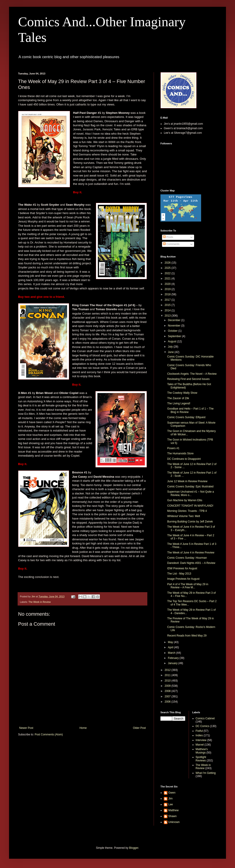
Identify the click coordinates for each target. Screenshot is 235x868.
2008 (168, 691)
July (171, 347)
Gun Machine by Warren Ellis (185, 500)
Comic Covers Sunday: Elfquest (186, 417)
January (173, 663)
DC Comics (203, 726)
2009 (168, 686)
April (171, 647)
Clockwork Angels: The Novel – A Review (192, 374)
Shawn (173, 816)
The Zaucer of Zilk (178, 398)
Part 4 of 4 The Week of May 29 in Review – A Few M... (188, 586)
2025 (168, 268)
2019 (168, 289)
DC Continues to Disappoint (184, 459)
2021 (168, 279)
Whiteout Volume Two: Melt (184, 516)
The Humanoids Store (180, 453)
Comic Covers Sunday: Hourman (187, 558)
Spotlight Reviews (201, 759)
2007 (168, 696)
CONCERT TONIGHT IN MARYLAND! (190, 506)
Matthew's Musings (202, 751)
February (174, 658)
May (171, 642)
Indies (199, 735)
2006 (168, 702)
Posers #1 (173, 448)
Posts (168, 237)
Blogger (134, 848)
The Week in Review (40, 602)
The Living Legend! (179, 403)
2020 (168, 284)
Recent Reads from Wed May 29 (187, 636)
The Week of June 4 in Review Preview (191, 553)
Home (83, 728)
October (173, 331)
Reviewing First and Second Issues (188, 379)
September (175, 336)
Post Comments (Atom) (49, 734)
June (171, 352)
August (173, 341)
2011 (168, 675)
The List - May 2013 (179, 574)
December (175, 320)
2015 (168, 305)
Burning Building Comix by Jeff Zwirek (190, 522)
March (172, 653)
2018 (168, 294)
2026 (168, 263)
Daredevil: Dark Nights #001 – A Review (191, 563)
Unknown (174, 822)
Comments (171, 244)
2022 (168, 273)
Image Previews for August (183, 579)
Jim (170, 799)
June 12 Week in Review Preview (187, 481)
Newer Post (26, 728)
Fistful (199, 731)
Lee (171, 804)
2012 (168, 670)
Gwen (172, 793)
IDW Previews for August (182, 568)
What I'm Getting (206, 773)
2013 (168, 316)
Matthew (173, 810)
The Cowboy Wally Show (182, 393)
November (175, 326)
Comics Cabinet (205, 718)
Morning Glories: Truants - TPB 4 (187, 511)
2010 (168, 681)
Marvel (200, 745)
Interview (201, 740)
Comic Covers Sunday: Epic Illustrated (190, 486)
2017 (168, 300)
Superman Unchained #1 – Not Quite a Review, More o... (191, 493)
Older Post (139, 728)
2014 (168, 310)
